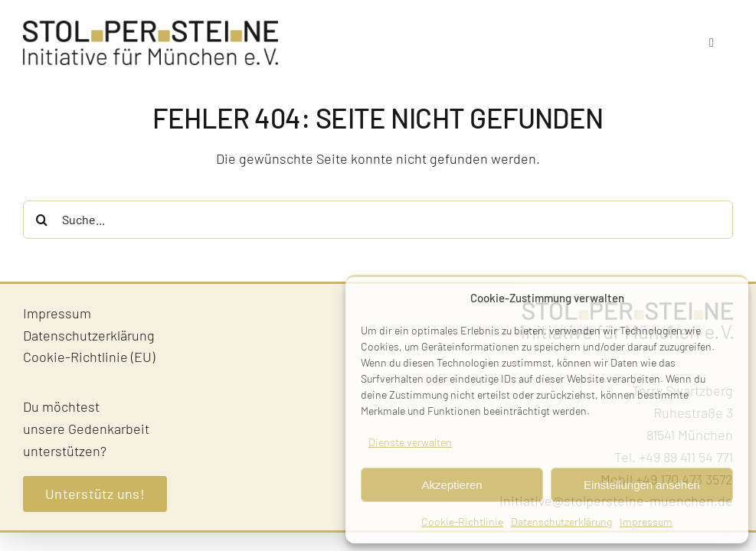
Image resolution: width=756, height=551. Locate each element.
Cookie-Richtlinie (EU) (89, 357)
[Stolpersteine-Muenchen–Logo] (151, 28)
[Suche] (42, 220)
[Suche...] (378, 220)
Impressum (646, 522)
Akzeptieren (452, 485)
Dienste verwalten (410, 442)
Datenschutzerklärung (561, 522)
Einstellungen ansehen (642, 485)
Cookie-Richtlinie (462, 522)
